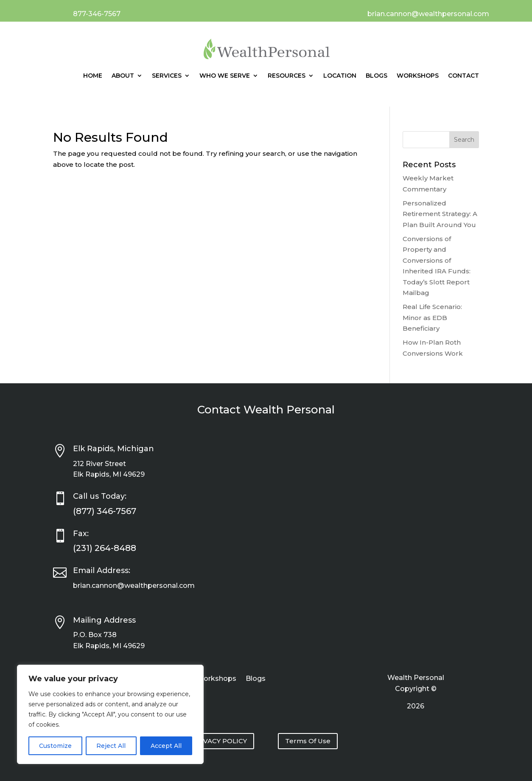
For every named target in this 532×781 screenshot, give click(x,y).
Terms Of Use (308, 741)
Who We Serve (225, 76)
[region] (110, 714)
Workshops (418, 76)
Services (167, 76)
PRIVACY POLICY (219, 741)
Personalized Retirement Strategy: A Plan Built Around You (440, 214)
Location (340, 76)
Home (93, 76)
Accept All (166, 746)
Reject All (111, 746)
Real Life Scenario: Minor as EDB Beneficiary (432, 317)
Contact (463, 76)
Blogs (377, 76)
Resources (287, 76)
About (123, 76)
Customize (55, 746)
